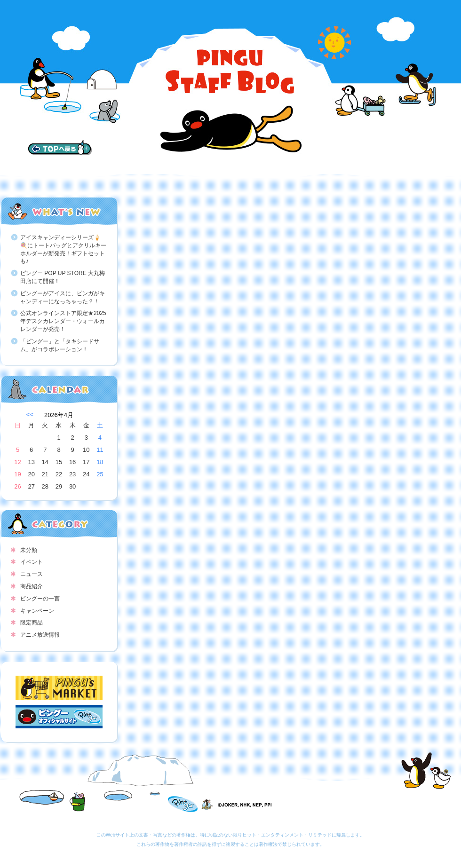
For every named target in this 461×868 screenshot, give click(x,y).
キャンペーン (37, 611)
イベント (32, 562)
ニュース (32, 574)
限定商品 (32, 623)
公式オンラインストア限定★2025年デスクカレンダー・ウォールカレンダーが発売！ (63, 321)
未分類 (29, 550)
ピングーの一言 (40, 599)
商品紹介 (32, 586)
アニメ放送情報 (40, 635)
